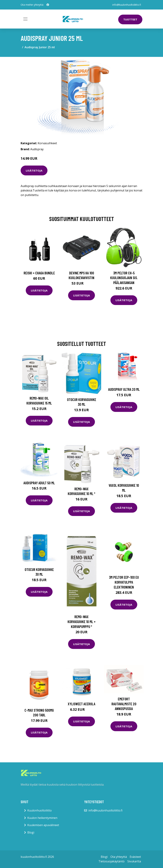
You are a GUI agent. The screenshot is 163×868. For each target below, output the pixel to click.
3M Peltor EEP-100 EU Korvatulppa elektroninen (124, 582)
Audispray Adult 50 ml (39, 483)
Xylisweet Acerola (81, 704)
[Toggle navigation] (25, 19)
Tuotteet (130, 19)
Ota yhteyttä (119, 857)
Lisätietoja (34, 170)
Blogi (31, 832)
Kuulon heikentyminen (42, 818)
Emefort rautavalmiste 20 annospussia (124, 704)
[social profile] (48, 5)
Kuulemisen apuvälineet (43, 825)
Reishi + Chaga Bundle (39, 273)
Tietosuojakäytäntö (111, 861)
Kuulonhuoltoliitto (40, 810)
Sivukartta (134, 861)
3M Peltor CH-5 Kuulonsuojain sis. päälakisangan (124, 278)
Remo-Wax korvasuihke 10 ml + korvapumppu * (82, 621)
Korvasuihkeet (47, 143)
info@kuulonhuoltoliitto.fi (127, 5)
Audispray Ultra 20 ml (124, 389)
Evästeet (135, 857)
